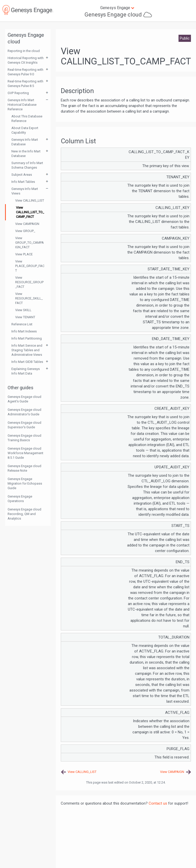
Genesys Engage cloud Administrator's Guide (24, 412)
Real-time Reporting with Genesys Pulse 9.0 (25, 72)
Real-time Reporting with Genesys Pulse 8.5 (25, 84)
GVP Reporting (18, 93)
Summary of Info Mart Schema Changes (27, 165)
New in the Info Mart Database (26, 154)
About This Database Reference (27, 119)
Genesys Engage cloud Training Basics (24, 438)
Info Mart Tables (23, 182)
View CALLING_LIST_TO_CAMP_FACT (30, 212)
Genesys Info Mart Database (25, 142)
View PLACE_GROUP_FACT (30, 266)
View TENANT (25, 317)
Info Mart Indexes (24, 331)
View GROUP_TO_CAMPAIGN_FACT (30, 243)
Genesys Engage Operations (20, 499)
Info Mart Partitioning (27, 338)
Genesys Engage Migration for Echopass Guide (25, 483)
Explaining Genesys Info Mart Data (26, 371)
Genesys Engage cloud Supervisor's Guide (24, 425)
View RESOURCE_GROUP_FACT (29, 282)
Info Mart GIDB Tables (27, 362)
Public (185, 38)
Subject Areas (22, 175)
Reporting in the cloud (24, 51)
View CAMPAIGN (27, 224)
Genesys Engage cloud (113, 15)
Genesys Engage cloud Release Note (24, 468)
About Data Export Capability (25, 130)
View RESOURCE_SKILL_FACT (29, 298)
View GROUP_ (25, 231)
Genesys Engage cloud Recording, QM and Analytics (24, 514)
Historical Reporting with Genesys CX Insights (26, 60)
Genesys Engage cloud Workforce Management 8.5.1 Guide (25, 453)
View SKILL (23, 310)
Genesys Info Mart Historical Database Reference (22, 105)
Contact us (158, 803)
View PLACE (24, 254)
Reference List (22, 324)
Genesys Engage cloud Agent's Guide (24, 399)
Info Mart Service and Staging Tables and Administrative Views (27, 350)
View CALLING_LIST (30, 200)
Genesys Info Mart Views (25, 191)
